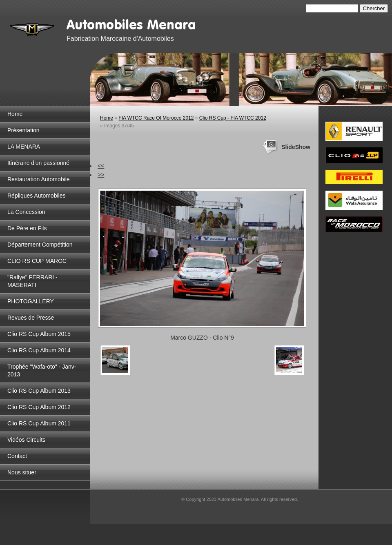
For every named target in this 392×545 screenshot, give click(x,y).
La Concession (26, 212)
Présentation (23, 130)
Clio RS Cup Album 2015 (39, 334)
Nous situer (22, 472)
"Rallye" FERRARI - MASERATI (32, 281)
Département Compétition (40, 245)
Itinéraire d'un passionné (38, 163)
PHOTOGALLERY (31, 301)
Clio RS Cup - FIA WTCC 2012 (233, 118)
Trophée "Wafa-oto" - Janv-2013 (42, 370)
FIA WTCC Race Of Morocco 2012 (156, 118)
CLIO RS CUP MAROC (37, 261)
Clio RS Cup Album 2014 (39, 350)
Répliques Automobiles (36, 196)
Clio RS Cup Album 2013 (39, 391)
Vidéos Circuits (26, 440)
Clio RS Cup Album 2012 (39, 407)
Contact (17, 456)
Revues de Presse (31, 318)
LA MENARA (24, 147)
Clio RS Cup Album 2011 (39, 423)
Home (15, 114)
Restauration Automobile (39, 179)
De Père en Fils (27, 228)
